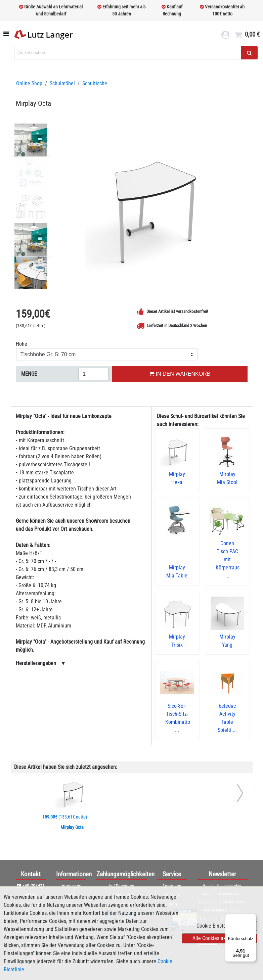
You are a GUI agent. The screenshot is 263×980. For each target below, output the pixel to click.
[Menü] (252, 918)
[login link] (225, 36)
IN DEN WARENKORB (180, 374)
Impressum (71, 886)
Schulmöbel (62, 83)
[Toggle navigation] (7, 34)
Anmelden (172, 886)
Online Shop (29, 83)
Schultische (95, 83)
